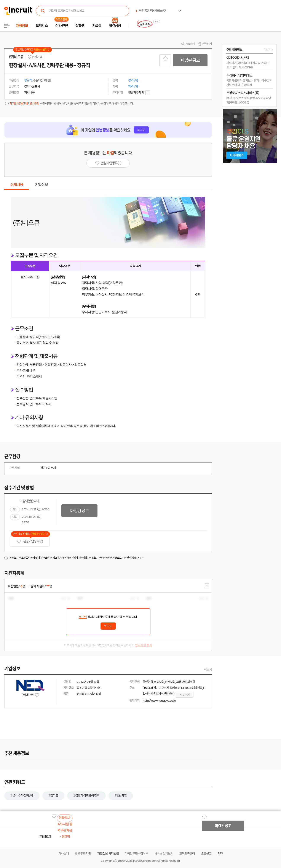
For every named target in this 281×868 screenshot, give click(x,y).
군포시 (52, 468)
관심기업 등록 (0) (30, 541)
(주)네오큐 (16, 57)
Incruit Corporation (145, 861)
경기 (43, 468)
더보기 (208, 670)
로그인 (83, 617)
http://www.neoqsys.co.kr (159, 701)
